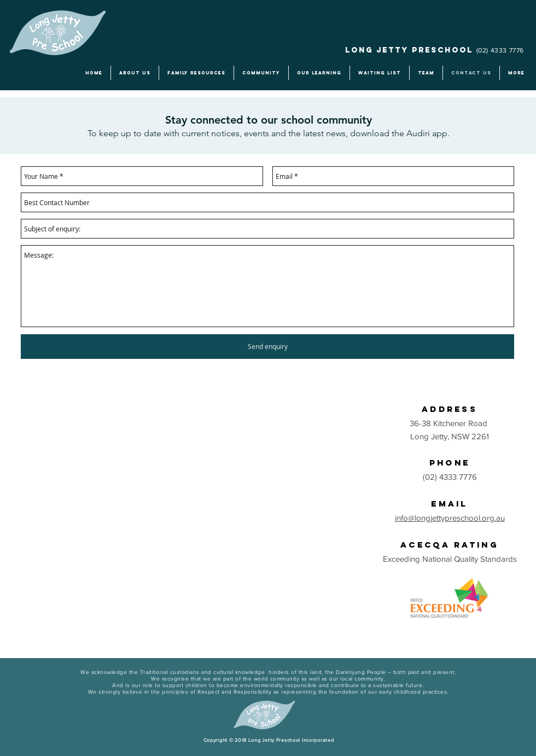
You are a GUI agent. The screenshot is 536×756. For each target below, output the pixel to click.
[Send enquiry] (267, 347)
